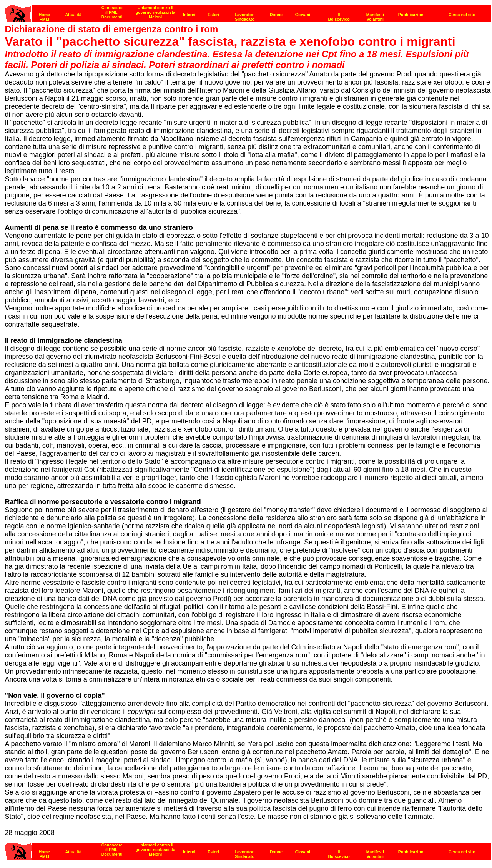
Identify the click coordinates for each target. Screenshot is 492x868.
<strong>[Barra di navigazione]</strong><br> (248, 849)
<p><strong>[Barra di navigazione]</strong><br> (248, 12)
